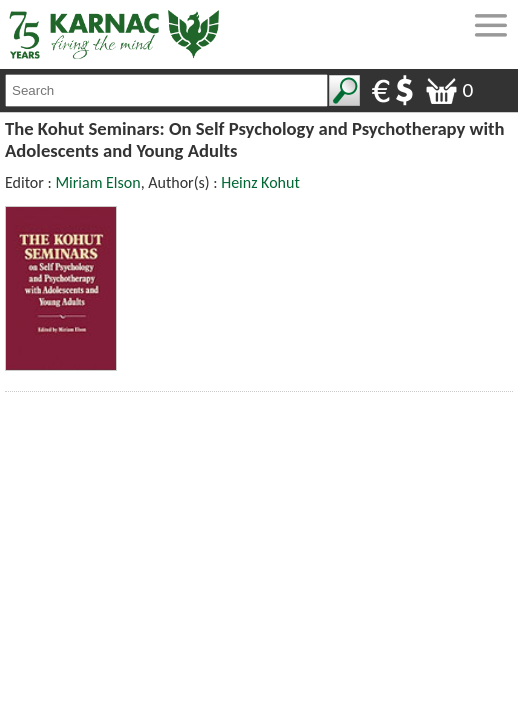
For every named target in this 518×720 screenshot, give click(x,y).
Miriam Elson (97, 182)
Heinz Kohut (260, 182)
